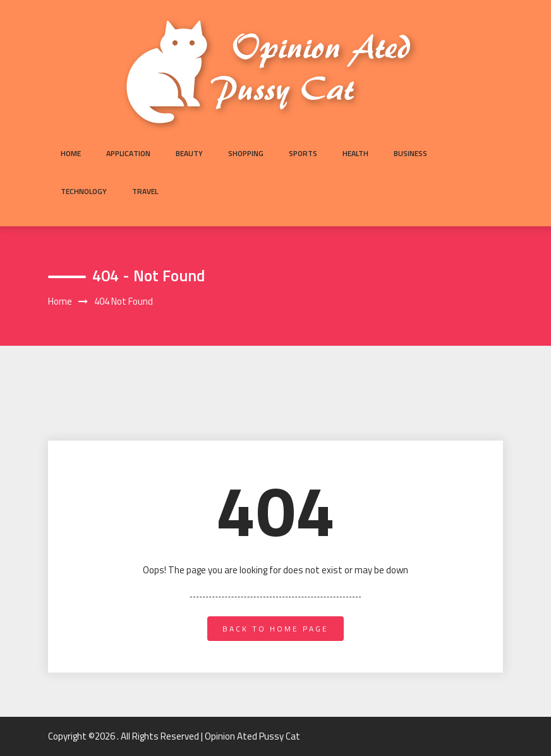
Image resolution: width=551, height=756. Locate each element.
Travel (145, 191)
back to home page (275, 629)
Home (71, 153)
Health (355, 153)
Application (128, 153)
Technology (84, 191)
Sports (303, 153)
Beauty (189, 153)
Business (410, 153)
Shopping (246, 153)
